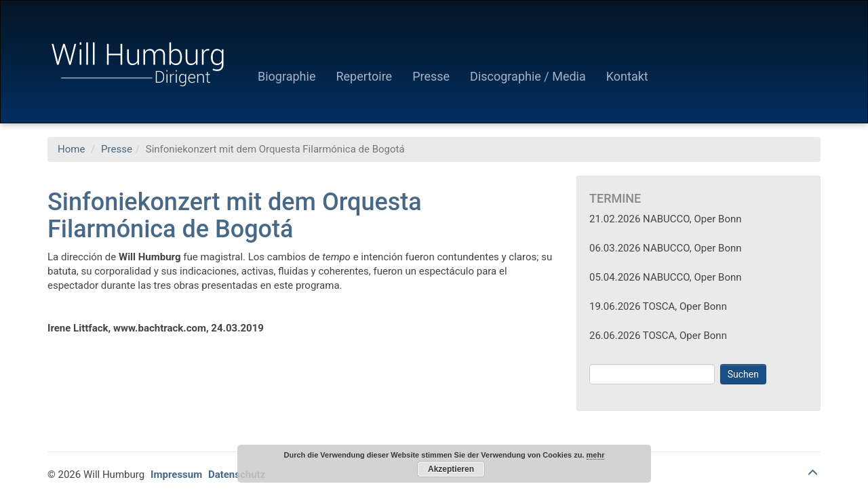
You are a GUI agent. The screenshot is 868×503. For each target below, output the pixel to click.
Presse (431, 76)
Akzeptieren (451, 469)
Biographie (287, 76)
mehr (596, 455)
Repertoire (364, 76)
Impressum (176, 475)
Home (71, 149)
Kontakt (627, 76)
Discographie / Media (528, 76)
